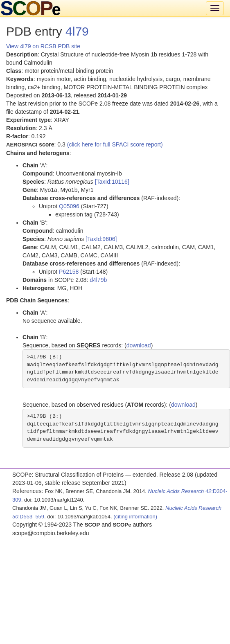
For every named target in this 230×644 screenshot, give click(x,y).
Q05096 (69, 206)
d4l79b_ (100, 280)
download (139, 345)
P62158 (69, 272)
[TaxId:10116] (112, 182)
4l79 (77, 31)
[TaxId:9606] (101, 239)
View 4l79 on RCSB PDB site (43, 46)
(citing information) (135, 517)
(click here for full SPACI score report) (115, 144)
